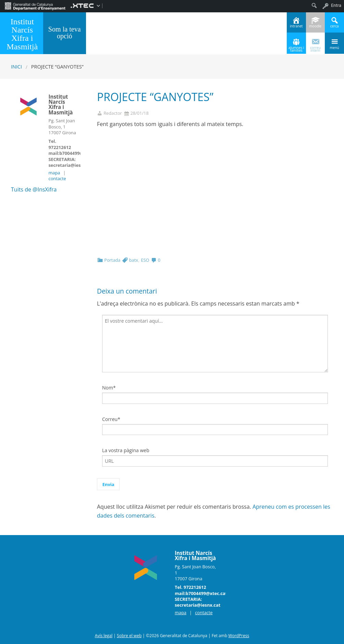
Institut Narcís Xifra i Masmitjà (22, 34)
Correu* (111, 419)
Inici (16, 67)
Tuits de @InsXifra (34, 189)
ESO (145, 260)
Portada (112, 260)
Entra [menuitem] (336, 5)
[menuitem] (35, 5)
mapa (54, 173)
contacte (57, 178)
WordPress (239, 636)
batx (134, 260)
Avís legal (104, 636)
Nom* (109, 388)
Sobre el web (129, 636)
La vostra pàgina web (126, 450)
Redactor (113, 113)
